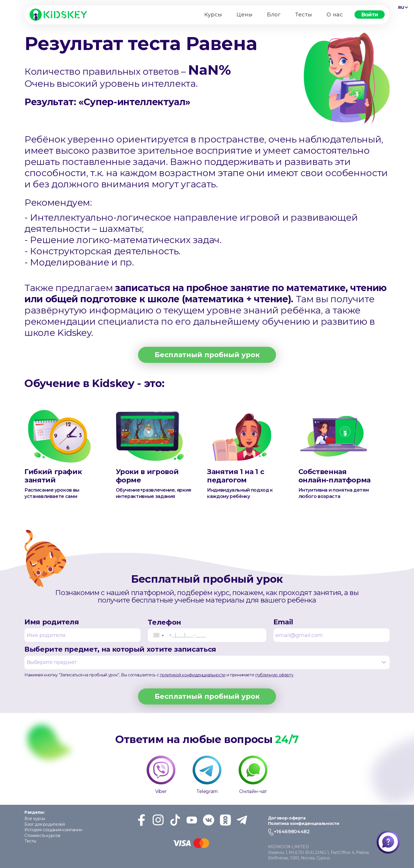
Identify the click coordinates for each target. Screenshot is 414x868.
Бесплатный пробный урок (207, 355)
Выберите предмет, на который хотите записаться (207, 657)
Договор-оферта (287, 818)
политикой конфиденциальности (193, 675)
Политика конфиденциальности (304, 823)
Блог (274, 15)
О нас (335, 15)
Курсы (213, 15)
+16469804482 (292, 832)
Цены (245, 15)
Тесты (304, 15)
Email (331, 630)
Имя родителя (83, 630)
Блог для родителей (45, 824)
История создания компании (53, 830)
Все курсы (35, 819)
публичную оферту (274, 675)
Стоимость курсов (42, 836)
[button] (158, 635)
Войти (370, 14)
